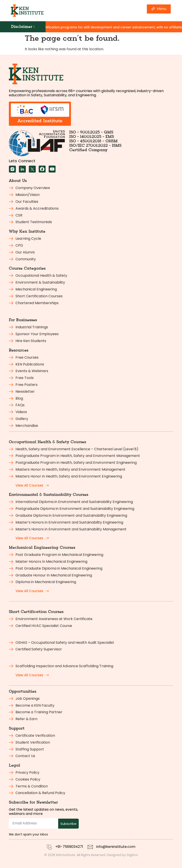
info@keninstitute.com (116, 847)
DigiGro (132, 855)
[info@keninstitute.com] (90, 847)
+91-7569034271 (69, 847)
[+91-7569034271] (49, 847)
